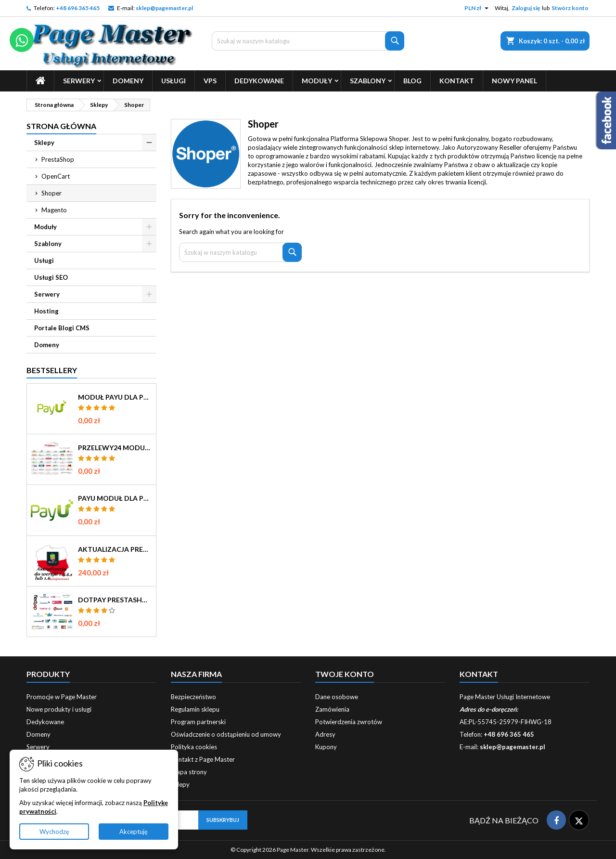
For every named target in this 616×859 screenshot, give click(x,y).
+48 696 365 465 (78, 8)
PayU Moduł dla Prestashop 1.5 (115, 498)
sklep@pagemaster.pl (164, 8)
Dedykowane (259, 81)
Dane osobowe (337, 697)
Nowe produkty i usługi (59, 709)
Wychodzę (54, 832)
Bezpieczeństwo (193, 697)
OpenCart (56, 176)
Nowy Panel (514, 81)
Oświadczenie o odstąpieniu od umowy (226, 734)
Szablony (368, 81)
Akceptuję (134, 832)
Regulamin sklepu (195, 709)
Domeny (128, 81)
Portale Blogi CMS (62, 328)
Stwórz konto (570, 8)
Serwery (79, 81)
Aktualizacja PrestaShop (115, 549)
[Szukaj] (308, 41)
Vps (210, 81)
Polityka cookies (194, 747)
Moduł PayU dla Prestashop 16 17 (115, 397)
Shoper (51, 193)
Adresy (325, 734)
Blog (412, 81)
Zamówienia (332, 709)
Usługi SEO (51, 277)
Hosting (46, 311)
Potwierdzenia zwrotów (349, 722)
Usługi (173, 81)
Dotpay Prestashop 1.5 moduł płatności (115, 600)
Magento (54, 210)
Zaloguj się (526, 8)
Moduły (317, 81)
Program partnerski (198, 722)
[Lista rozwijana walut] (478, 8)
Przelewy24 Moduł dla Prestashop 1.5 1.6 (115, 448)
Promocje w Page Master (62, 697)
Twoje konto (345, 674)
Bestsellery (52, 370)
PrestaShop (58, 159)
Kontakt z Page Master (203, 759)
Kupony (326, 747)
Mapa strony (189, 772)
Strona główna (61, 126)
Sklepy (44, 143)
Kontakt (457, 81)
